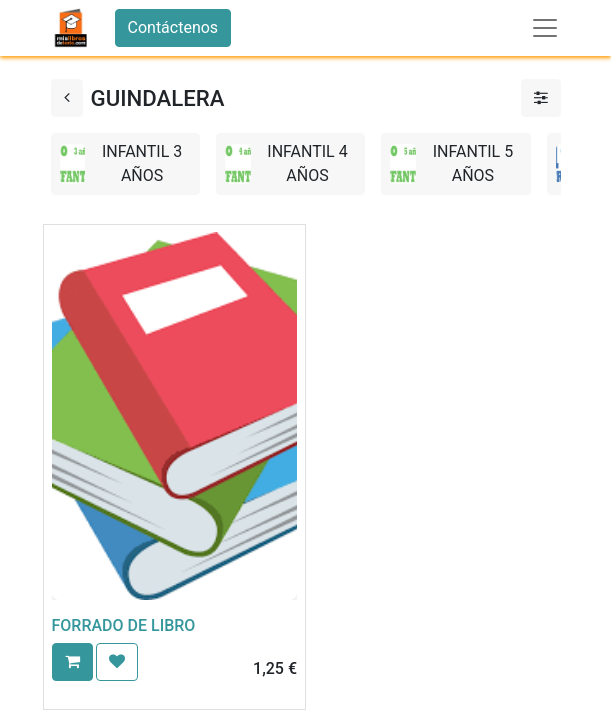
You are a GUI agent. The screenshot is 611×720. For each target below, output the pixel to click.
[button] (72, 662)
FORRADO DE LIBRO (124, 625)
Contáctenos (173, 27)
